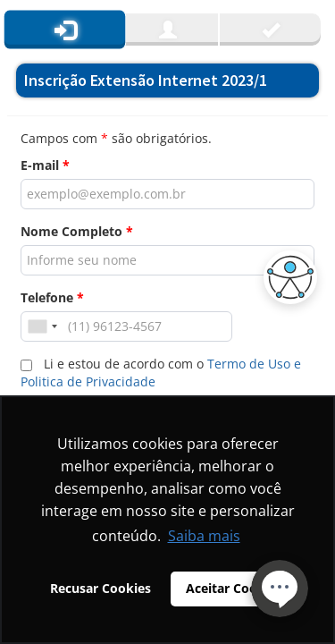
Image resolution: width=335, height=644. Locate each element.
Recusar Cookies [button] (100, 588)
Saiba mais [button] (204, 536)
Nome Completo (77, 231)
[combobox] (42, 326)
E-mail (45, 165)
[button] (286, 277)
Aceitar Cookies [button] (234, 588)
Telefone (52, 297)
